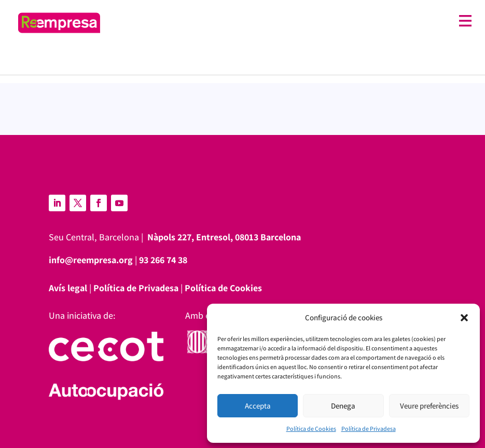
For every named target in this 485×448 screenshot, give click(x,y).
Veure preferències (429, 406)
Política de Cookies (311, 429)
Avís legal (68, 288)
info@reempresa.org (91, 260)
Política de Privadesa (369, 429)
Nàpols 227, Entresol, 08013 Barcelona (224, 237)
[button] (464, 318)
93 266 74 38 (163, 260)
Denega (343, 406)
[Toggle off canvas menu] (291, 21)
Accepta (258, 406)
